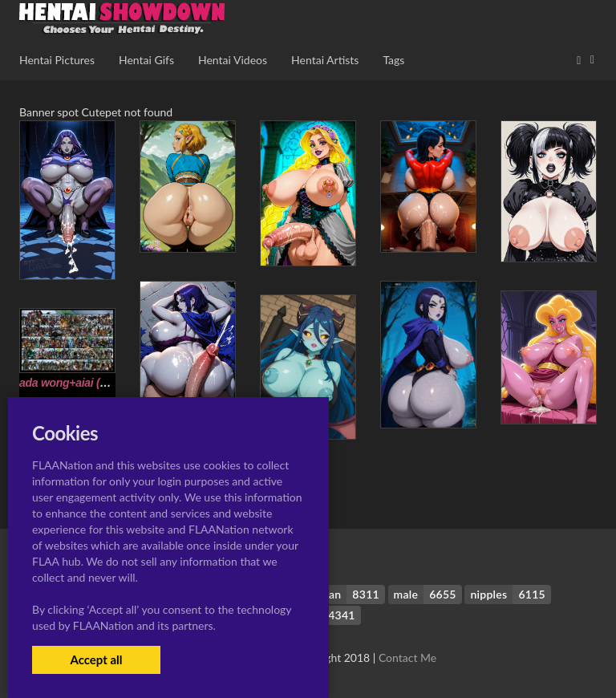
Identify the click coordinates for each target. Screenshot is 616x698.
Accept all (96, 659)
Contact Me (407, 657)
